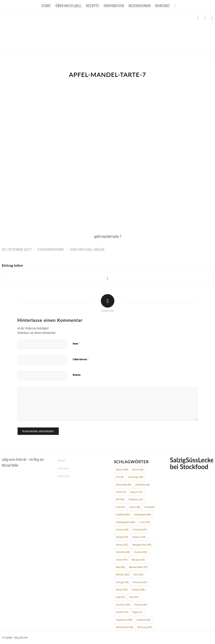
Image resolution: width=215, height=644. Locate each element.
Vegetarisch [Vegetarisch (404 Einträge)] (124, 620)
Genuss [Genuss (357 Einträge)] (122, 544)
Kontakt (61, 460)
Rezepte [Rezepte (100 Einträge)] (138, 589)
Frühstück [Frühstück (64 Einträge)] (140, 529)
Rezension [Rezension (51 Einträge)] (140, 582)
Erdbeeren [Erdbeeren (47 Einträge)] (136, 499)
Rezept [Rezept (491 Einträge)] (122, 589)
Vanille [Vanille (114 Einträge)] (122, 612)
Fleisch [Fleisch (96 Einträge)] (135, 507)
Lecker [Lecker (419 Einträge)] (122, 560)
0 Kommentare (51, 249)
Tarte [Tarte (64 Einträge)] (134, 597)
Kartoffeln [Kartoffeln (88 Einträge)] (123, 552)
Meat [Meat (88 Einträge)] (120, 567)
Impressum (63, 468)
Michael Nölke (91, 249)
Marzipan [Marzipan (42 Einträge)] (138, 560)
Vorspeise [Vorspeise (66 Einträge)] (143, 620)
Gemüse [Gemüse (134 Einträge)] (139, 537)
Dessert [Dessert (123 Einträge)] (136, 492)
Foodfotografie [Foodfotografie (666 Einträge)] (126, 522)
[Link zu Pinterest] (212, 18)
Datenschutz (64, 476)
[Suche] (174, 6)
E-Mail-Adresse (81, 359)
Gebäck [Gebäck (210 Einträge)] (122, 537)
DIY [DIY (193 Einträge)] (120, 499)
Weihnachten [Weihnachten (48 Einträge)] (124, 627)
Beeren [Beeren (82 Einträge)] (138, 469)
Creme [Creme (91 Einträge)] (121, 492)
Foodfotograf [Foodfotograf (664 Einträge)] (142, 514)
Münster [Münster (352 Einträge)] (123, 574)
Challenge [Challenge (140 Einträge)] (136, 477)
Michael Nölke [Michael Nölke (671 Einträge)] (138, 567)
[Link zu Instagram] (205, 18)
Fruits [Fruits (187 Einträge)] (145, 522)
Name (76, 343)
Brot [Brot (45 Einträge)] (120, 477)
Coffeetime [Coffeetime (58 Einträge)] (143, 484)
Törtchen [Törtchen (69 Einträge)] (140, 605)
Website (77, 375)
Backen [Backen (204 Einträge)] (122, 469)
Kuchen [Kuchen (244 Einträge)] (140, 552)
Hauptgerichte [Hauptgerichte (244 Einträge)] (142, 544)
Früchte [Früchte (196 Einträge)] (122, 529)
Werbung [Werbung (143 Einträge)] (145, 627)
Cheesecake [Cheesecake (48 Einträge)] (123, 484)
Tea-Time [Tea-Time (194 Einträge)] (123, 605)
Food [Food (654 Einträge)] (149, 507)
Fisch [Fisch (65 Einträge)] (120, 507)
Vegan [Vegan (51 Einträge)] (137, 612)
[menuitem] (46, 6)
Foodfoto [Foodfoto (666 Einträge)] (123, 514)
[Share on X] (107, 278)
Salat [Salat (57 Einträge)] (120, 597)
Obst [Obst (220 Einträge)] (138, 574)
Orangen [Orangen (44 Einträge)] (122, 582)
